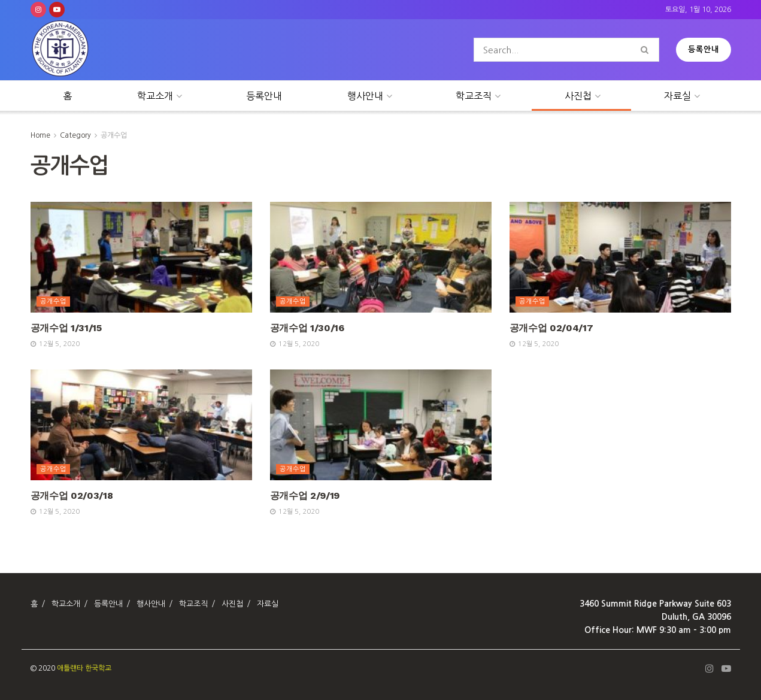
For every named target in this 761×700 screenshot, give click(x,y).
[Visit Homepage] (60, 50)
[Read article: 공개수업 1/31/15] (141, 257)
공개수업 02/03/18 (72, 496)
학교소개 (155, 96)
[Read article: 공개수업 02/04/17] (620, 257)
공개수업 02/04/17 (551, 328)
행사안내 (365, 96)
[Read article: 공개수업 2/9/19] (381, 425)
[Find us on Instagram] (38, 10)
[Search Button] (647, 50)
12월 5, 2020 (55, 344)
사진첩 (578, 96)
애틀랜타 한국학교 (84, 668)
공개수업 (114, 135)
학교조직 (474, 96)
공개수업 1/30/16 (307, 328)
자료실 (677, 96)
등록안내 (704, 49)
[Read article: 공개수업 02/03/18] (141, 425)
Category (75, 135)
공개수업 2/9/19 (305, 496)
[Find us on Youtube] (57, 10)
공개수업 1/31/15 (66, 328)
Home (40, 135)
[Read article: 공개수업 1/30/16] (381, 257)
